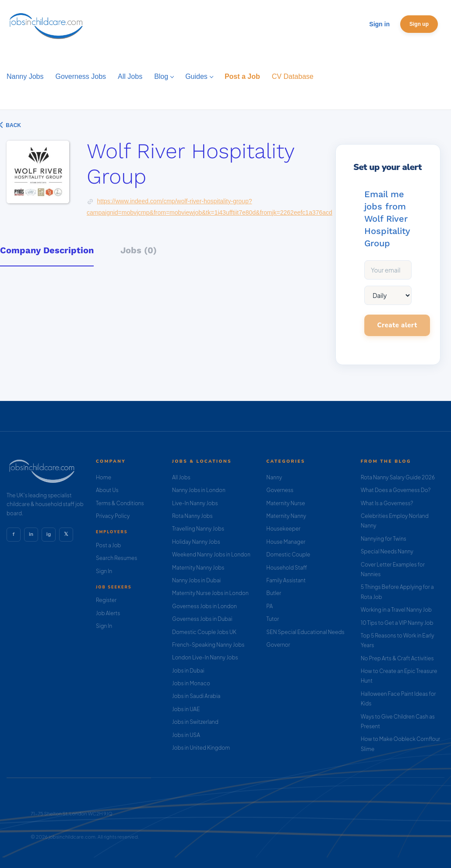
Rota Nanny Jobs (192, 516)
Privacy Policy (113, 516)
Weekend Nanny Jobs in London (211, 554)
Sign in (379, 24)
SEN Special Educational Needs (305, 632)
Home (104, 477)
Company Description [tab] (47, 250)
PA (270, 606)
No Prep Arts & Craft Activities (397, 658)
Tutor (273, 619)
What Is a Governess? (387, 503)
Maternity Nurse (285, 503)
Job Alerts (108, 613)
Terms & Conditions (120, 503)
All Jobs (181, 477)
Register (106, 600)
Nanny (274, 477)
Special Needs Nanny (387, 551)
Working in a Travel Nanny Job (396, 610)
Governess (280, 490)
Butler (274, 593)
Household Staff (287, 568)
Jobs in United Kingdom (201, 748)
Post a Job (108, 545)
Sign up (419, 24)
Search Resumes (116, 558)
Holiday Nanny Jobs (196, 542)
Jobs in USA (186, 735)
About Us (107, 490)
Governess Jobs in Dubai (202, 619)
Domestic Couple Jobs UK (204, 632)
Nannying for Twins (384, 539)
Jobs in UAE (186, 709)
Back (13, 125)
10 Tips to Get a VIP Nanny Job (397, 623)
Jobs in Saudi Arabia (196, 696)
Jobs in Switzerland (195, 722)
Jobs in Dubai (188, 671)
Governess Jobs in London (204, 606)
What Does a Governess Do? (396, 490)
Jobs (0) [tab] (139, 250)
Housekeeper (283, 529)
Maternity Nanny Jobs (198, 568)
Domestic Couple (288, 554)
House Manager (286, 542)
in (31, 534)
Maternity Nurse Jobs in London (210, 593)
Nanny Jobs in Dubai (196, 580)
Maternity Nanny (286, 516)
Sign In (104, 571)
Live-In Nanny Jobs (195, 503)
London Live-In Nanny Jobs (205, 657)
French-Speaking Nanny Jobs (208, 645)
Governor (278, 645)
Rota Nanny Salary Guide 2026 (398, 477)
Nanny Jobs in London (199, 490)
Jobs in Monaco (191, 683)
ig (49, 534)
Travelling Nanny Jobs (198, 529)
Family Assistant (286, 580)
